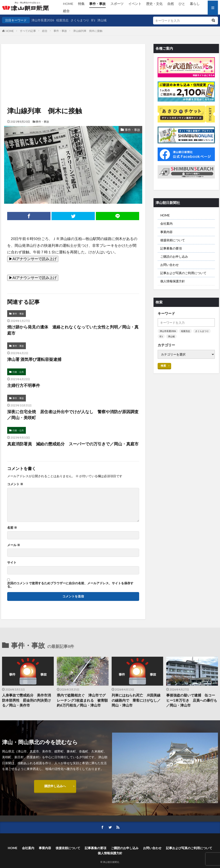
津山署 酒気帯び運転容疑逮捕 (34, 359)
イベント (135, 4)
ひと (182, 4)
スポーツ (117, 4)
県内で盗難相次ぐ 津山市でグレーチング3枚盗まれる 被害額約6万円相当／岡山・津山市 (82, 700)
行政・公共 (18, 372)
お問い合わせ (170, 265)
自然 (171, 4)
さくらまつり (80, 20)
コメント (15, 484)
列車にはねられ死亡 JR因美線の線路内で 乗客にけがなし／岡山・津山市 (136, 700)
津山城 (102, 20)
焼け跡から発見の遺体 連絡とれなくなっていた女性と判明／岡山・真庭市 (73, 330)
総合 (66, 11)
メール (14, 545)
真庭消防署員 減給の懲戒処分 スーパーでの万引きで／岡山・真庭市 (73, 444)
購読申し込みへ (55, 786)
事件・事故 (97, 4)
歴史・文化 (154, 4)
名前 (12, 528)
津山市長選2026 (43, 20)
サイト (12, 562)
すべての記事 (28, 31)
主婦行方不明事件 (24, 385)
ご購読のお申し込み (174, 256)
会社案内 (166, 223)
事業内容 (166, 232)
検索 (163, 366)
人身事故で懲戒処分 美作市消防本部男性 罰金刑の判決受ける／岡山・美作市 (26, 700)
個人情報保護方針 (173, 281)
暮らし (195, 4)
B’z (93, 20)
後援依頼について (173, 240)
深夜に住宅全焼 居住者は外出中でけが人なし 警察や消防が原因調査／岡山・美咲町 (73, 415)
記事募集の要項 (171, 248)
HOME (68, 4)
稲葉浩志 (62, 20)
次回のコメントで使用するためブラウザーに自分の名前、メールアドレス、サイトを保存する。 (70, 585)
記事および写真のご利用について (183, 273)
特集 (81, 4)
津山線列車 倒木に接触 (88, 31)
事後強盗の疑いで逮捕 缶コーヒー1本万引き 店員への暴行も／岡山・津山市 (192, 700)
